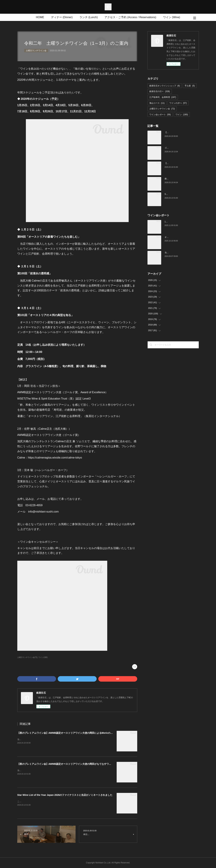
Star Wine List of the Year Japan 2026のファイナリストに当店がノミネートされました (65, 795)
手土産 (190, 86)
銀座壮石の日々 (160, 91)
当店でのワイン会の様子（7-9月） (180, 253)
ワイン (182, 115)
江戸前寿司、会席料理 (163, 97)
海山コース (157, 103)
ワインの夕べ (178, 103)
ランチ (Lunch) (89, 17)
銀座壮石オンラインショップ (165, 86)
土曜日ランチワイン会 (36, 51)
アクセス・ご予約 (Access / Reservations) (130, 17)
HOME (40, 17)
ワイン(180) (43, 657)
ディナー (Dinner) (62, 17)
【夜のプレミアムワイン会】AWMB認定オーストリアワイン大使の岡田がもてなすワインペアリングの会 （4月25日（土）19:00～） (90, 764)
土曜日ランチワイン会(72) (27, 657)
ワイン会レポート (160, 115)
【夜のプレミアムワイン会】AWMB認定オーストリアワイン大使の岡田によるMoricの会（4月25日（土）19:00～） (80, 733)
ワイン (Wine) (172, 17)
